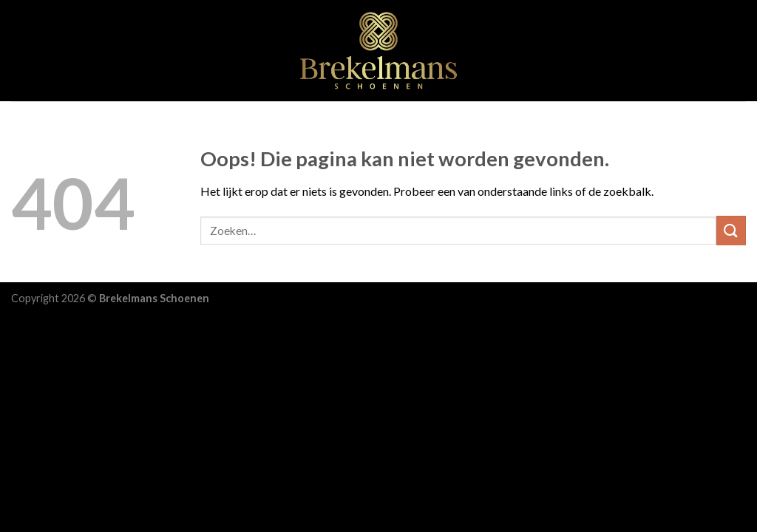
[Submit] (731, 230)
